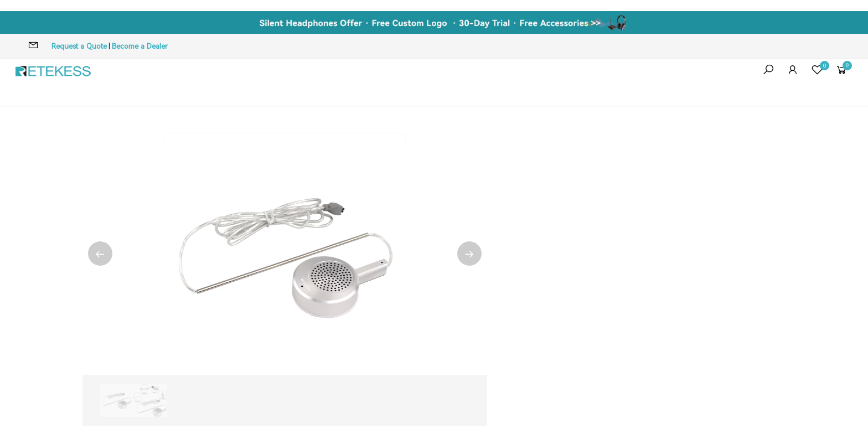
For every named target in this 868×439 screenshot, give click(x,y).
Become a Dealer (140, 46)
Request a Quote (79, 46)
